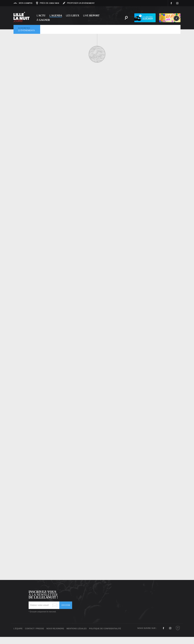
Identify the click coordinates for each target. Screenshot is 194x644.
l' (56, 15)
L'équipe (18, 629)
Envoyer (66, 605)
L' (41, 15)
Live (91, 15)
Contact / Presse (35, 629)
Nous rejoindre (55, 629)
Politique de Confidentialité (105, 629)
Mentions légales (76, 629)
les (73, 15)
